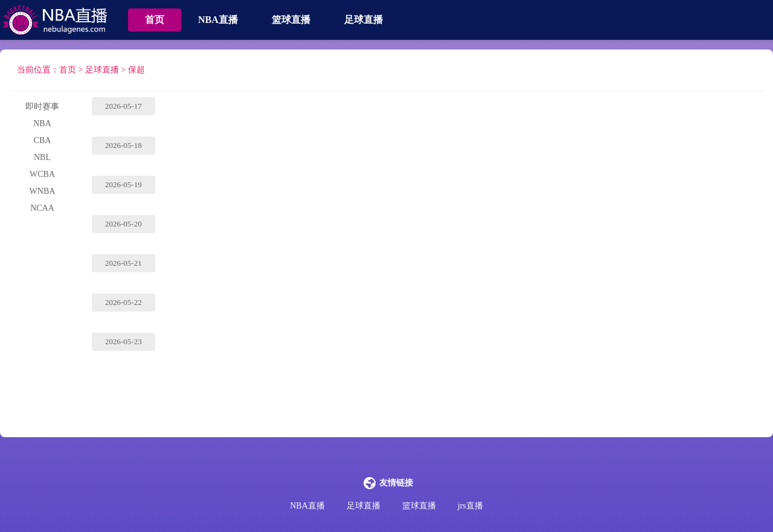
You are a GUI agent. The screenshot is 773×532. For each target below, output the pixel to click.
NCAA (42, 208)
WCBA (42, 174)
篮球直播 (291, 20)
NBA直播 (218, 20)
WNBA (43, 191)
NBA (42, 123)
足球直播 (364, 20)
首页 (155, 20)
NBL (42, 157)
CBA (43, 140)
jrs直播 (470, 506)
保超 (136, 70)
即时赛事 (42, 107)
